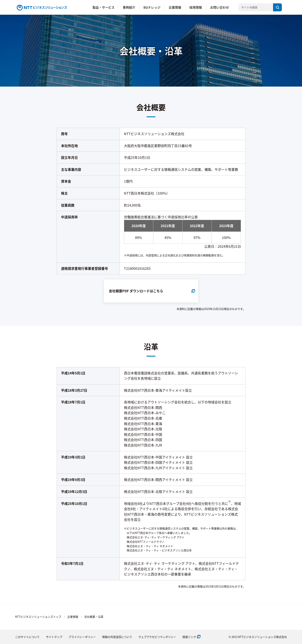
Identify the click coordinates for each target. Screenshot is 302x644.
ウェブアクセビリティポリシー (157, 637)
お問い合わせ (220, 7)
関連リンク (189, 637)
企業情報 (175, 7)
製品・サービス (103, 7)
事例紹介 (129, 7)
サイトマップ (54, 637)
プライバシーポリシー (82, 637)
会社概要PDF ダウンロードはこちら (136, 291)
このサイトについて (27, 637)
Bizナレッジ (152, 7)
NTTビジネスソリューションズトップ (38, 617)
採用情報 (196, 7)
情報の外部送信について (117, 637)
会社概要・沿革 (94, 617)
